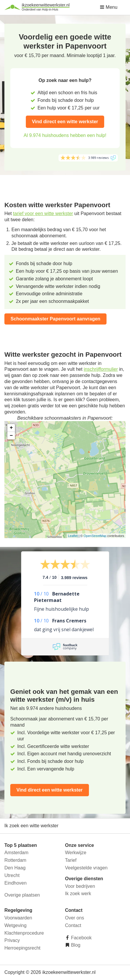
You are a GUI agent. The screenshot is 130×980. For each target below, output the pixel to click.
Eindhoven (16, 883)
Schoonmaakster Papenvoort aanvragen (55, 319)
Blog (75, 945)
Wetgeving (15, 925)
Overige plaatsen (22, 895)
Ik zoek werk (78, 894)
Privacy (12, 940)
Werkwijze (76, 853)
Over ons (75, 918)
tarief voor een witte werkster (43, 213)
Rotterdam (15, 860)
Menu (109, 7)
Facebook (81, 938)
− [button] (11, 436)
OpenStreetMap (95, 536)
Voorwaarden (18, 918)
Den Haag (15, 868)
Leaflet (73, 536)
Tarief (71, 860)
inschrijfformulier (101, 369)
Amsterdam (16, 853)
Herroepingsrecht (22, 948)
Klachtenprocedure (24, 933)
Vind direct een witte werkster (65, 122)
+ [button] (11, 428)
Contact (73, 925)
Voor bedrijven (80, 886)
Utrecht (12, 875)
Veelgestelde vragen (86, 868)
